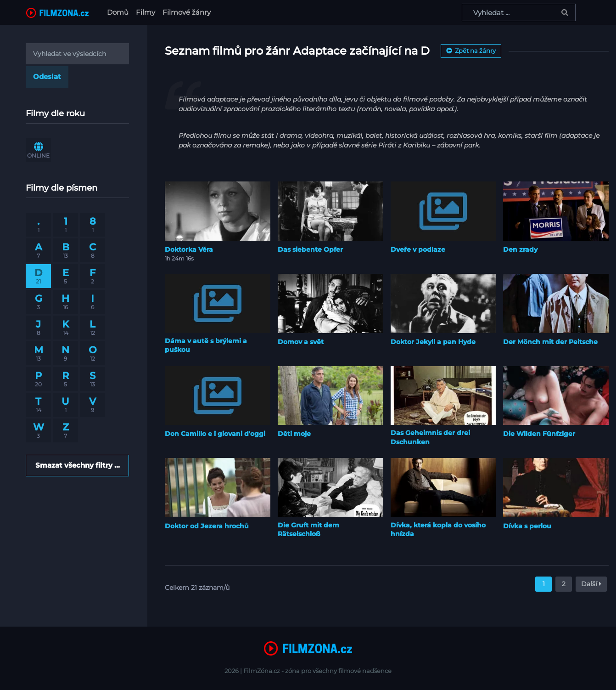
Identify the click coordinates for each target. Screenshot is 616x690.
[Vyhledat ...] (519, 12)
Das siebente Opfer (310, 249)
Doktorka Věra (189, 249)
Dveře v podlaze (418, 249)
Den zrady (520, 249)
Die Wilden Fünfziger (539, 434)
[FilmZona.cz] (57, 12)
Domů (120, 12)
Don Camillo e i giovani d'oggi (215, 434)
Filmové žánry (187, 12)
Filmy (146, 12)
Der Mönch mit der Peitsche (550, 342)
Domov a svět (301, 342)
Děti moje (294, 434)
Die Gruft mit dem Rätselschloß (308, 530)
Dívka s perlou (527, 526)
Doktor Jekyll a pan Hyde (433, 342)
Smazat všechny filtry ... (78, 465)
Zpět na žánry (471, 51)
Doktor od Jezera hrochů (207, 526)
